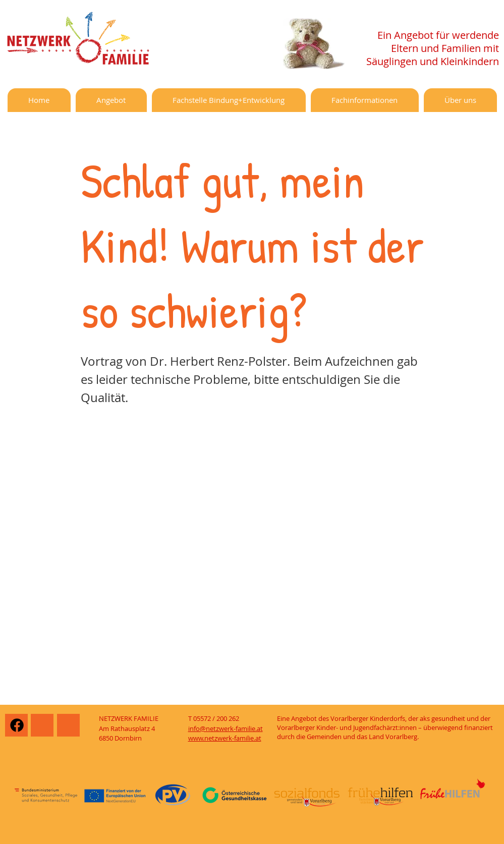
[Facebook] (17, 725)
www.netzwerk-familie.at (225, 738)
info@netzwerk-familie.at (226, 728)
